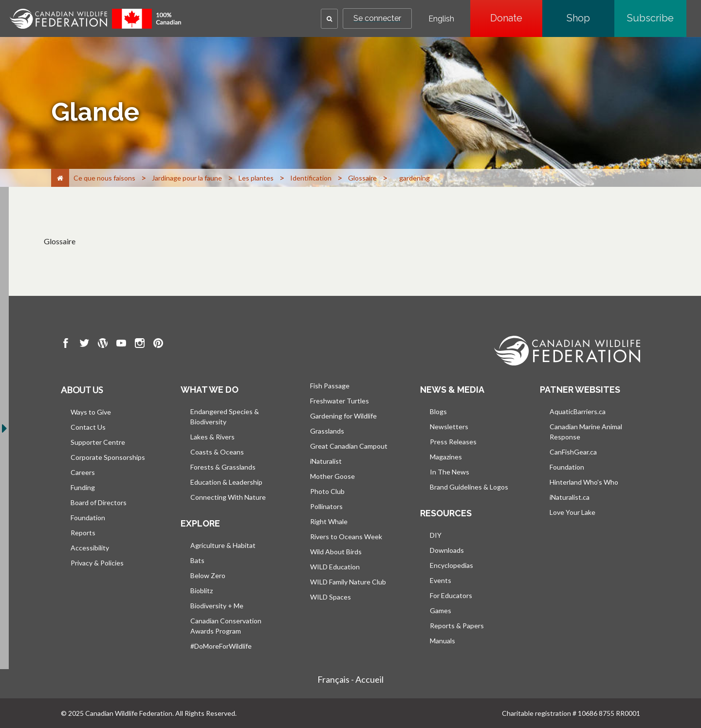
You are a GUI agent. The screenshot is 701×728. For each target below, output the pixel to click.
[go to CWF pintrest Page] (158, 345)
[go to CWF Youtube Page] (121, 345)
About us (82, 390)
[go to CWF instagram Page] (140, 345)
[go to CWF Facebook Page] (66, 345)
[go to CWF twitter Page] (84, 345)
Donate (516, 18)
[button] (329, 19)
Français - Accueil (350, 679)
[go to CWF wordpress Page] (103, 345)
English (441, 19)
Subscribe (657, 18)
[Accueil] (60, 178)
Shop (590, 18)
